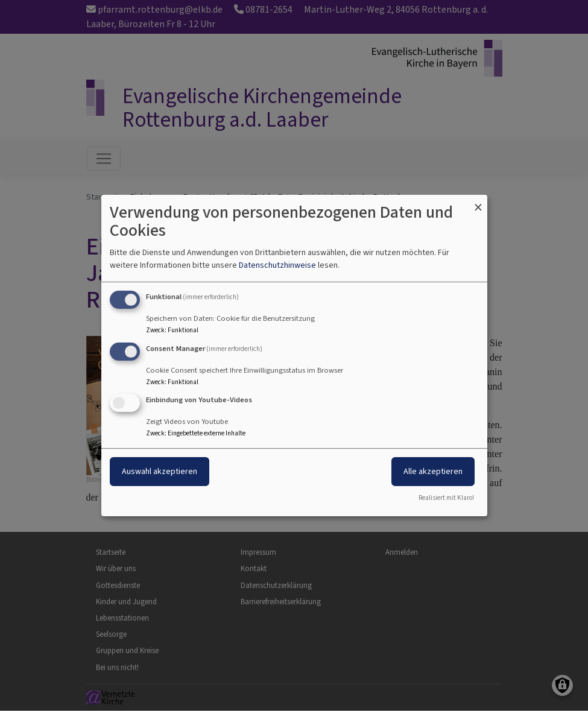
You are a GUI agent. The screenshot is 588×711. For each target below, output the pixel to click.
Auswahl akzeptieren (160, 472)
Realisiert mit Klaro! (446, 498)
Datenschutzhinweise (277, 265)
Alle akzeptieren (433, 472)
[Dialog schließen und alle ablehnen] (478, 202)
